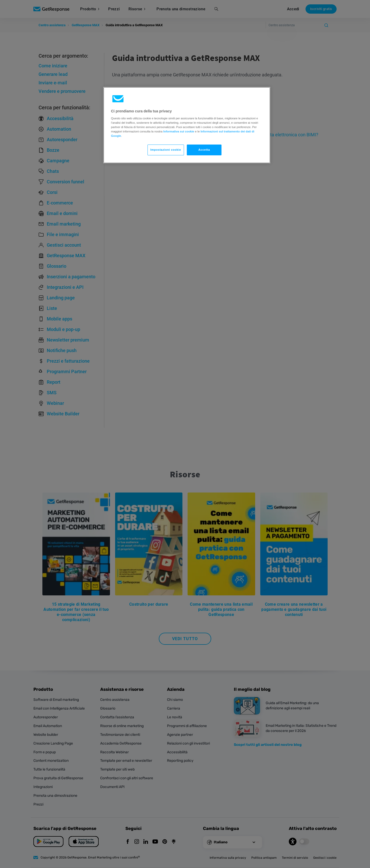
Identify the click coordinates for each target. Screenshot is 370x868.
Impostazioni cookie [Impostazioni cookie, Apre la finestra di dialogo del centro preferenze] (166, 150)
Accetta (204, 150)
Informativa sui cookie (179, 131)
